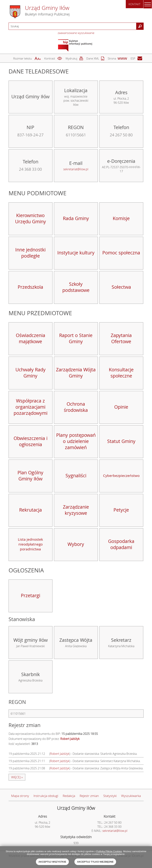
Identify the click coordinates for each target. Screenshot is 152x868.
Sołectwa (121, 287)
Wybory (76, 544)
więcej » (17, 777)
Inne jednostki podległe (30, 253)
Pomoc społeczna (121, 253)
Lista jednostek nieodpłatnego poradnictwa (30, 544)
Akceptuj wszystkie (52, 862)
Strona (112, 58)
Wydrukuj (71, 58)
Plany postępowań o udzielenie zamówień (76, 441)
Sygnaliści (76, 475)
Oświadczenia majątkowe (31, 338)
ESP (133, 58)
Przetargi (31, 595)
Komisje (121, 218)
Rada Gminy (76, 218)
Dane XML (93, 58)
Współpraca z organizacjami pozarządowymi (31, 407)
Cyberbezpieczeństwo (121, 476)
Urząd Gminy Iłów (47, 8)
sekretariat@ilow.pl (76, 169)
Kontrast (50, 58)
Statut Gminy (121, 441)
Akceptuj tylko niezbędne (95, 862)
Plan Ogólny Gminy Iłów (30, 476)
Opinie (121, 407)
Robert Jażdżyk (60, 754)
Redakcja (69, 796)
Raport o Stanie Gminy (76, 338)
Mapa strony (20, 796)
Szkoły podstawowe (76, 287)
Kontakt (135, 4)
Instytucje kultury (76, 253)
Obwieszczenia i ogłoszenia (31, 441)
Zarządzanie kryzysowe (76, 510)
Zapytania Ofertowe (121, 338)
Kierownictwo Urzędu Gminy (31, 218)
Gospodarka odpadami (121, 544)
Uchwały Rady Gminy (31, 373)
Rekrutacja (31, 510)
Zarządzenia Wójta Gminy (76, 373)
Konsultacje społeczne (121, 373)
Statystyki (110, 796)
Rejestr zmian (89, 796)
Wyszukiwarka (131, 796)
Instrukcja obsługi (46, 796)
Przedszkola (30, 287)
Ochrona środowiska (76, 407)
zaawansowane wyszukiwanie (76, 33)
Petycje (121, 510)
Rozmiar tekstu (23, 58)
